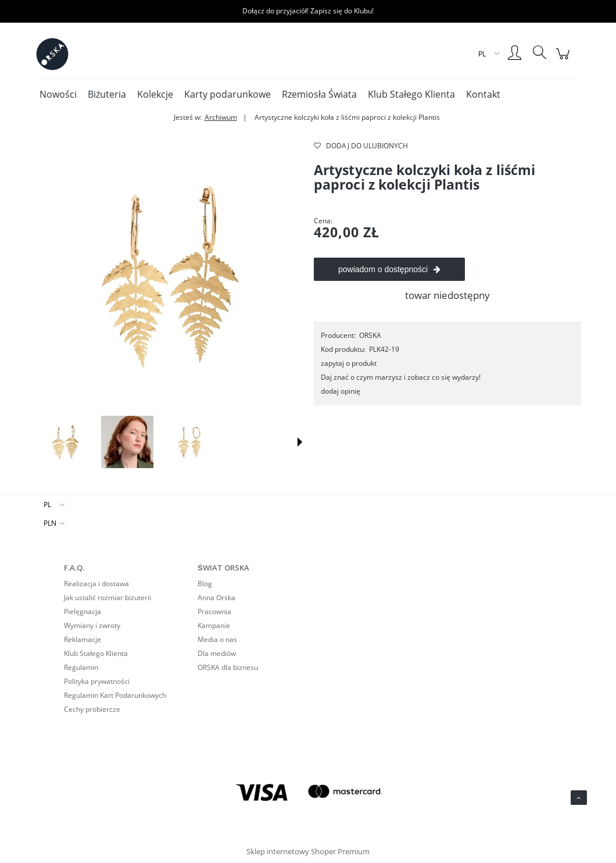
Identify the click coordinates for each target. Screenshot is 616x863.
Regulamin (81, 667)
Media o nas (217, 639)
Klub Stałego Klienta (96, 653)
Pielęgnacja (83, 611)
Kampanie (214, 625)
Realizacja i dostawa (96, 584)
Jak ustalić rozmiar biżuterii (108, 598)
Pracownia (214, 611)
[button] (300, 442)
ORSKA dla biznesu (228, 667)
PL (47, 504)
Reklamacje (83, 639)
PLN (50, 523)
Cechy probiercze (92, 709)
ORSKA (370, 335)
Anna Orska (216, 598)
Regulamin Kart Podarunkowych (115, 695)
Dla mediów (217, 653)
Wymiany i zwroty (92, 625)
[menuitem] (58, 94)
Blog (205, 584)
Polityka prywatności (97, 681)
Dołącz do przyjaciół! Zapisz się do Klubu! (308, 11)
